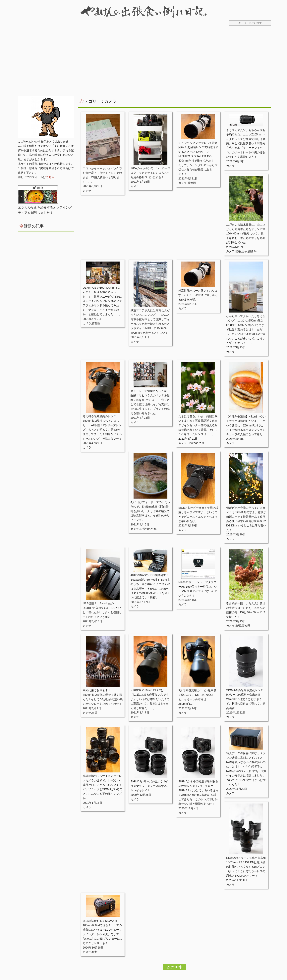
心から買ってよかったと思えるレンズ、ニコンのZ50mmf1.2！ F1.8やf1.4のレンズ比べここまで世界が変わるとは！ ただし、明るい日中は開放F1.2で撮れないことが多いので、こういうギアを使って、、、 (247, 329)
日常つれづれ (196, 443)
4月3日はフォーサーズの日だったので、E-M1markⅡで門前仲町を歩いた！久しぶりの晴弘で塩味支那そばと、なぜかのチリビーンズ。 (150, 511)
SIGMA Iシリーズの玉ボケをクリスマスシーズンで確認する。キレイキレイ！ (150, 786)
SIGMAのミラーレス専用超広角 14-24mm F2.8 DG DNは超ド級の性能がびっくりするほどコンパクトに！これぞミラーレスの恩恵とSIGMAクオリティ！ (246, 867)
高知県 (246, 626)
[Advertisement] (143, 64)
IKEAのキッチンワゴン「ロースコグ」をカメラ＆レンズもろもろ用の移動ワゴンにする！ (150, 173)
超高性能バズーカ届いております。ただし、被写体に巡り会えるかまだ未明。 (198, 295)
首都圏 (192, 183)
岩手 (245, 251)
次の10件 (174, 967)
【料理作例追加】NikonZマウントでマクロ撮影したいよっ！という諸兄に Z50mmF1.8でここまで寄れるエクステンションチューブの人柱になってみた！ (246, 425)
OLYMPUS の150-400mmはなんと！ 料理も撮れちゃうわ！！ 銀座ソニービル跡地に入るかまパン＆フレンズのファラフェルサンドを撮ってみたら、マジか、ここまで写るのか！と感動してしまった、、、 (102, 301)
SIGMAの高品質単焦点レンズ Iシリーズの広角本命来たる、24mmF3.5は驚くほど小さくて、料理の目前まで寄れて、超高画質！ (246, 699)
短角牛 (252, 251)
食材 (95, 952)
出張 (238, 251)
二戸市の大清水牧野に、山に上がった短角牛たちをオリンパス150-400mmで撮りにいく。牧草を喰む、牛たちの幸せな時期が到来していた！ (246, 234)
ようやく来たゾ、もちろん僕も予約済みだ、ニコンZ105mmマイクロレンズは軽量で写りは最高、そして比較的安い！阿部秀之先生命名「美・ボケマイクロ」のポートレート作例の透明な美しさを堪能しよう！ (246, 143)
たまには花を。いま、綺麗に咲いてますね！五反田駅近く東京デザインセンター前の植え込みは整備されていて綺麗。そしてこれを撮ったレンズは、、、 (198, 425)
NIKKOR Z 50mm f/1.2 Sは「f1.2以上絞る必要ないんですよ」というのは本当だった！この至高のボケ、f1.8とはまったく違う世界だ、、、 (150, 699)
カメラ (87, 191)
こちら (50, 177)
